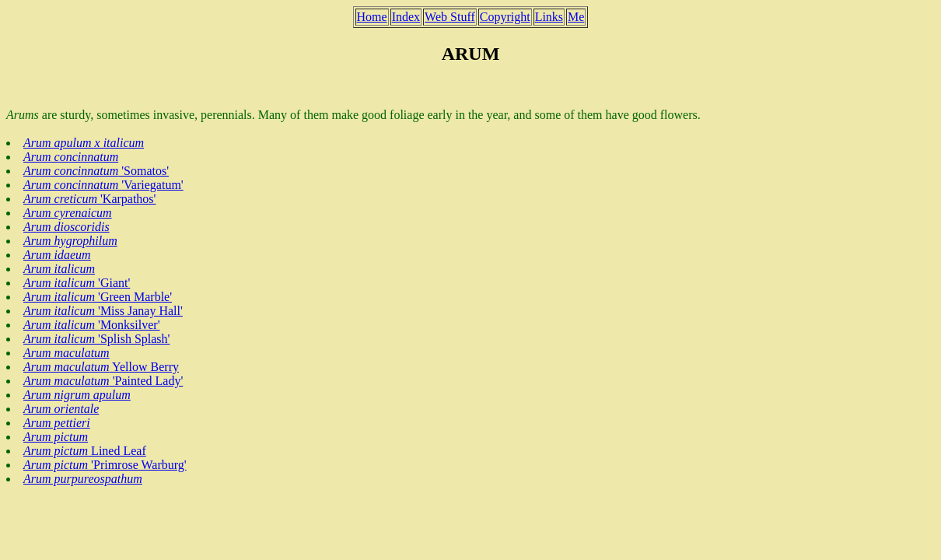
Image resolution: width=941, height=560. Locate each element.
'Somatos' (96, 171)
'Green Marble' (98, 297)
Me (576, 17)
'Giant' (77, 283)
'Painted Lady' (103, 381)
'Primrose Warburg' (105, 465)
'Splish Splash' (96, 339)
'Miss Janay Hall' (103, 311)
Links (549, 17)
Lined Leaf (85, 451)
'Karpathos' (89, 199)
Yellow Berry (101, 367)
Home (372, 17)
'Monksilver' (92, 325)
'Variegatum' (103, 185)
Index (406, 17)
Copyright (505, 17)
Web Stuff (450, 17)
